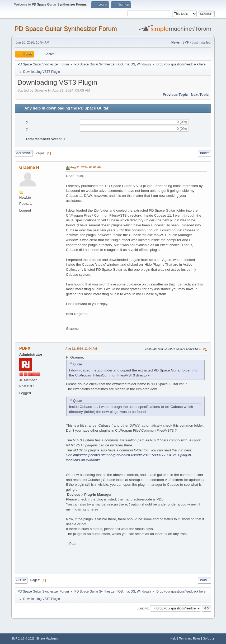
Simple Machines (47, 638)
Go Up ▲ (209, 638)
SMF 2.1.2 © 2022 (23, 638)
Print (205, 153)
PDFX (25, 348)
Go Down (24, 153)
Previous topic (175, 95)
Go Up (21, 580)
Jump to (142, 608)
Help (173, 638)
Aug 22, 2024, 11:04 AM (81, 349)
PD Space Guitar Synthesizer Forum (66, 29)
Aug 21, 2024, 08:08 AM (86, 167)
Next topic (200, 95)
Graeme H (29, 167)
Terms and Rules (190, 638)
